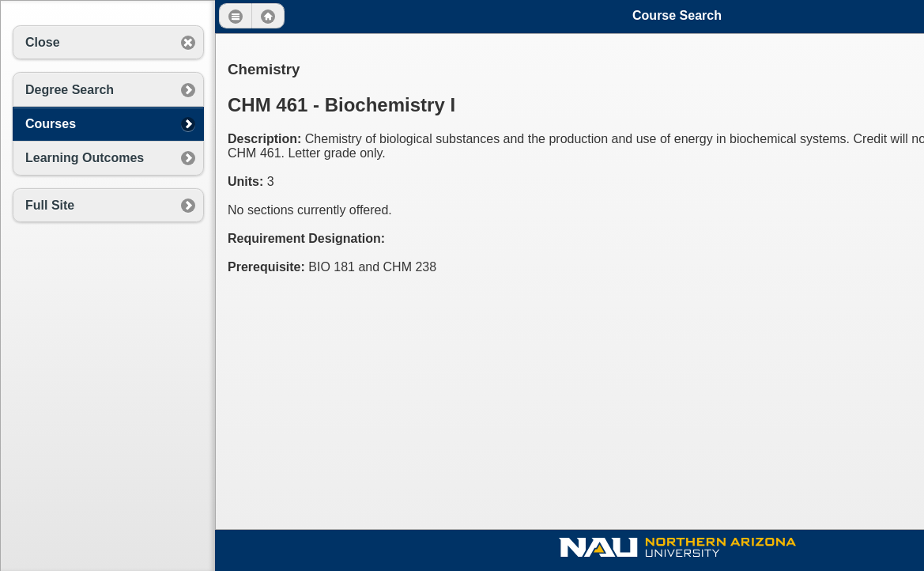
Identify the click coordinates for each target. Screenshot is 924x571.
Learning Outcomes (85, 158)
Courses (51, 124)
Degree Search (70, 90)
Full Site (50, 205)
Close (43, 42)
